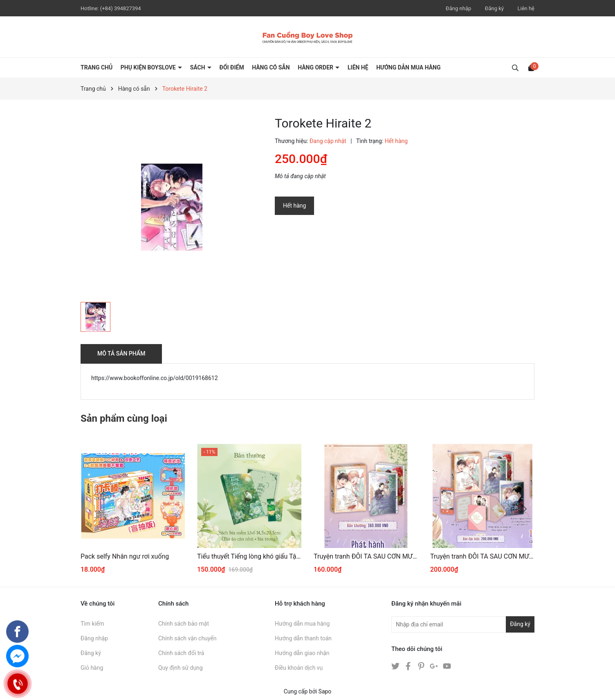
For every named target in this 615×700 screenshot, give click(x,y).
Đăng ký (494, 8)
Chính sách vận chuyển (187, 638)
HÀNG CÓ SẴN (271, 67)
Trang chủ (97, 67)
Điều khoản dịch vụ (299, 668)
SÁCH (198, 67)
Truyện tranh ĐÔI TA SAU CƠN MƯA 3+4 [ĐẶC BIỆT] (482, 556)
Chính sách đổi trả (181, 653)
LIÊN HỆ (358, 67)
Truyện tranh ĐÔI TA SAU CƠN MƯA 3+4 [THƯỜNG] (366, 556)
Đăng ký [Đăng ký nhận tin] (520, 624)
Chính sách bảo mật (184, 624)
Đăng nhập (458, 8)
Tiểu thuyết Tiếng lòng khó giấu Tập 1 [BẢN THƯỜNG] (249, 556)
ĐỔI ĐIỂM (232, 67)
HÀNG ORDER (316, 67)
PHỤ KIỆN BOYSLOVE (149, 67)
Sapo (325, 691)
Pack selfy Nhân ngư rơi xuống (125, 556)
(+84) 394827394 (121, 8)
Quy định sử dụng (181, 668)
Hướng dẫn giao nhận (302, 653)
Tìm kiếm (92, 624)
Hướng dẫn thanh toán (303, 638)
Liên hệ (526, 8)
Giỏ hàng (92, 668)
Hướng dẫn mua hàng (302, 624)
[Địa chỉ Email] (463, 624)
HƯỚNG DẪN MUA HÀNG (408, 67)
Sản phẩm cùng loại (124, 418)
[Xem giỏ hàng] (531, 67)
